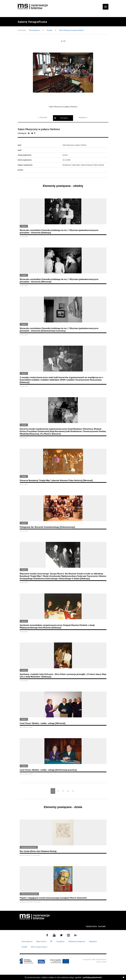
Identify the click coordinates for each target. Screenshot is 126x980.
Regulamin (93, 941)
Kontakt (24, 947)
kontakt (102, 926)
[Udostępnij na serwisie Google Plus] (29, 133)
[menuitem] (91, 926)
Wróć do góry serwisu (39, 947)
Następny (84, 117)
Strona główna (34, 30)
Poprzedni (42, 117)
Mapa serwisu (41, 941)
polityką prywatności (92, 977)
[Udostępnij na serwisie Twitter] (32, 133)
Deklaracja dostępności (77, 941)
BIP (51, 941)
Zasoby (50, 30)
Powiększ (64, 118)
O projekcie (60, 941)
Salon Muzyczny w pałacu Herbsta (71, 30)
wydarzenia (91, 926)
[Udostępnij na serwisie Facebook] (35, 133)
